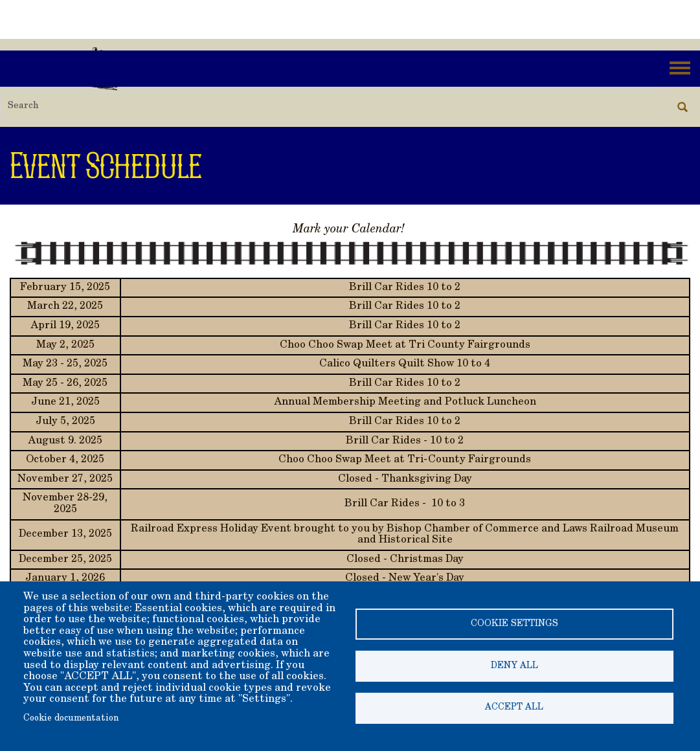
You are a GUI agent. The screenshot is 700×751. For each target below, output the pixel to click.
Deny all (514, 666)
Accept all (514, 708)
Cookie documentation (71, 719)
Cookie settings (514, 624)
